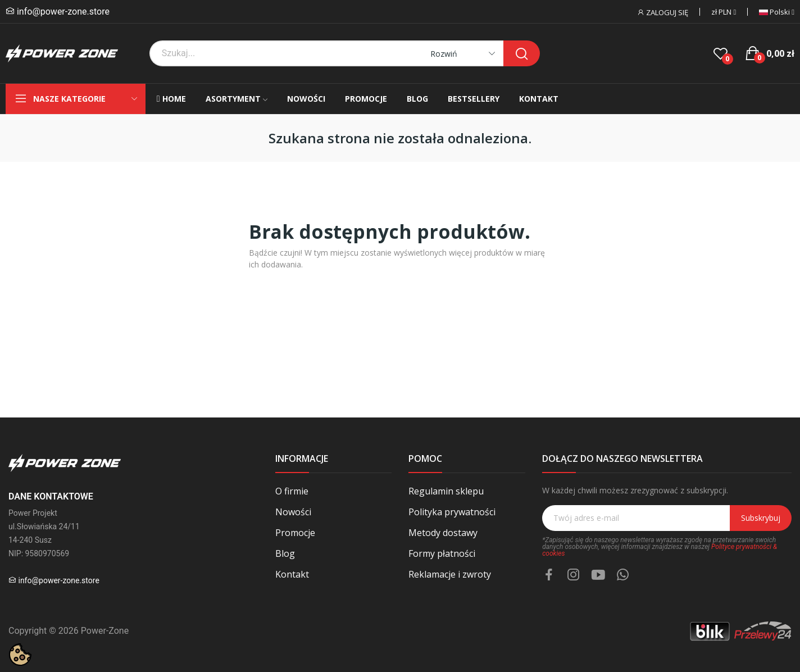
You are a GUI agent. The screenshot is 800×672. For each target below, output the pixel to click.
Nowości (293, 512)
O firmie (292, 491)
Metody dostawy (443, 533)
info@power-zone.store (63, 12)
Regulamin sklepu (446, 491)
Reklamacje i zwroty (450, 574)
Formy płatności (442, 553)
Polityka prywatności (452, 512)
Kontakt (292, 574)
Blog (285, 553)
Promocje (295, 533)
